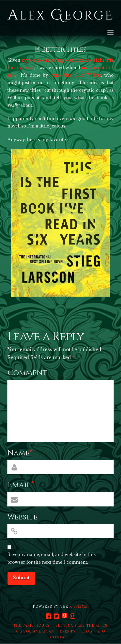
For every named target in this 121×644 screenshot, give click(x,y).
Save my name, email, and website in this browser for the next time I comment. (51, 558)
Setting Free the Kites (82, 625)
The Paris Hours (32, 625)
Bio (102, 631)
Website (22, 517)
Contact (60, 637)
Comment (27, 373)
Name (20, 453)
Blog (87, 631)
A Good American (35, 631)
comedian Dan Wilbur (76, 75)
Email (21, 485)
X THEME (79, 607)
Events (68, 631)
